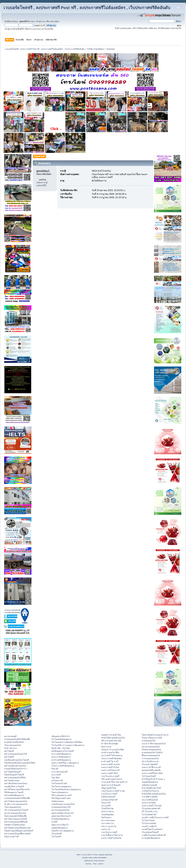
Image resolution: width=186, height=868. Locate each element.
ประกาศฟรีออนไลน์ (150, 800)
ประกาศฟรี (56, 775)
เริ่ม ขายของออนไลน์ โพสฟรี (16, 810)
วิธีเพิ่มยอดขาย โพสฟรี (14, 792)
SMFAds (88, 861)
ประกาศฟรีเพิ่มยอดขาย (61, 754)
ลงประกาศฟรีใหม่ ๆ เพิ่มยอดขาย (65, 763)
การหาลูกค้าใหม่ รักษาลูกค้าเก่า (114, 782)
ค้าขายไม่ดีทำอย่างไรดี (151, 788)
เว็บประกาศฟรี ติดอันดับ (111, 758)
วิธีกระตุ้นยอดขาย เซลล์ (61, 795)
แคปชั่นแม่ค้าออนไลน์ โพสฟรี (17, 760)
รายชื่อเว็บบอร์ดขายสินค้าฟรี (154, 835)
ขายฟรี (54, 822)
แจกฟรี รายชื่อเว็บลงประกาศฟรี (155, 817)
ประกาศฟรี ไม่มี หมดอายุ (112, 755)
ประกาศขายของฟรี (59, 772)
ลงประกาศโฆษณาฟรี (110, 770)
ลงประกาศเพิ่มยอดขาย (61, 757)
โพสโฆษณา (106, 817)
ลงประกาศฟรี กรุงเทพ (110, 764)
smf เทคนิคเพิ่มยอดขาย (14, 795)
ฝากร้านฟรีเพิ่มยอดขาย (61, 760)
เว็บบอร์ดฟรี (57, 834)
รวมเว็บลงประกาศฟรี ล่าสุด (113, 791)
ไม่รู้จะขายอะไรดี (11, 837)
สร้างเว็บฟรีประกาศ (150, 761)
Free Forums (99, 861)
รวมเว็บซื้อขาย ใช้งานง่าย (112, 835)
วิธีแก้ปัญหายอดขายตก (61, 798)
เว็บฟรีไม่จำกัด (107, 808)
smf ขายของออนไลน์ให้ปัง (15, 778)
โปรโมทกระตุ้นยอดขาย (61, 786)
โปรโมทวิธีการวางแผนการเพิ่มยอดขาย (68, 745)
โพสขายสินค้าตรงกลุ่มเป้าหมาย (155, 735)
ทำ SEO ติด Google (110, 744)
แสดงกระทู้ (42, 183)
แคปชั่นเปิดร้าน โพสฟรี (14, 786)
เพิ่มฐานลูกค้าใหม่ (109, 788)
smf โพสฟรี (9, 751)
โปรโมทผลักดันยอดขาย (61, 739)
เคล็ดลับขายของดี (149, 785)
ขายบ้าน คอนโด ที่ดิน (110, 752)
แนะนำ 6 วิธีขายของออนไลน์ (154, 744)
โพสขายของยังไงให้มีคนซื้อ (15, 816)
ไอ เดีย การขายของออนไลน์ (16, 804)
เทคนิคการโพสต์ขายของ (15, 825)
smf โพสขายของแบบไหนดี (15, 819)
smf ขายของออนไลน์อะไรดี (16, 754)
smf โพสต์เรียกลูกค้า (13, 772)
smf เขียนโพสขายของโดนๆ (16, 783)
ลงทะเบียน (55, 21)
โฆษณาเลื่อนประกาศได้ (152, 738)
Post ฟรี (55, 769)
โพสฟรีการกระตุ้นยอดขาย (62, 831)
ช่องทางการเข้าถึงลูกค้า (111, 785)
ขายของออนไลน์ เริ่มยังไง (152, 752)
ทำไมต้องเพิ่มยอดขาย (60, 819)
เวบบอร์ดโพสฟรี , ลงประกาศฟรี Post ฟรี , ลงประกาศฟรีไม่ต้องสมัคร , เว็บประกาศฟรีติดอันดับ (87, 8)
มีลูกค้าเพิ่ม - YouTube (61, 748)
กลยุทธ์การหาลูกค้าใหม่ (111, 735)
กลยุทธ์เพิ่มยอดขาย (59, 828)
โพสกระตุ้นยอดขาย (60, 792)
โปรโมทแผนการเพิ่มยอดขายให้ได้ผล (67, 742)
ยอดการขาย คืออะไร (60, 825)
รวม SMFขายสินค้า (150, 797)
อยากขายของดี (10, 736)
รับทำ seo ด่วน (10, 748)
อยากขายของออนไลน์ (60, 810)
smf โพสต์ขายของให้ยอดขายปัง (17, 828)
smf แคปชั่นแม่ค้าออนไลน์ (15, 766)
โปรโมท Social (148, 820)
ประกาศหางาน (107, 823)
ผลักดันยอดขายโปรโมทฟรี (63, 751)
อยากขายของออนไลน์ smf (15, 813)
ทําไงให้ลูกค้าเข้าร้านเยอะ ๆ (153, 779)
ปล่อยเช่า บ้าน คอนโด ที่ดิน (113, 750)
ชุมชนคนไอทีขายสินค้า (151, 770)
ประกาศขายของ (108, 820)
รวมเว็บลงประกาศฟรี (110, 776)
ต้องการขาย (106, 747)
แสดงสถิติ (41, 185)
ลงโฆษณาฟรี (57, 780)
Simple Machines (105, 855)
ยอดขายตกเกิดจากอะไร (61, 816)
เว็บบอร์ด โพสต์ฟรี (150, 764)
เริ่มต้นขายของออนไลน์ (151, 750)
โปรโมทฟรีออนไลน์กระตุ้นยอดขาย (66, 789)
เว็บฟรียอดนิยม (108, 815)
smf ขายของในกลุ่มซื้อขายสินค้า (18, 834)
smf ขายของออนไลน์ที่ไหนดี (16, 822)
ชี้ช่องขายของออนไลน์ (151, 755)
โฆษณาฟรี (106, 803)
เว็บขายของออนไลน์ (13, 807)
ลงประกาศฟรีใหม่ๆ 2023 (152, 773)
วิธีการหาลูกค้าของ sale (111, 741)
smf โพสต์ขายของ (12, 780)
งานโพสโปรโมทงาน (150, 791)
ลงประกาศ (106, 829)
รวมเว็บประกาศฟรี (109, 794)
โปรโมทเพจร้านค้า (59, 783)
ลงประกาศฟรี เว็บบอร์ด (152, 806)
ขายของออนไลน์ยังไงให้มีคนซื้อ (17, 739)
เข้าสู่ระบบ (40, 21)
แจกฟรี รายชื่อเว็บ (149, 826)
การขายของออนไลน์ (150, 758)
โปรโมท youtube (149, 823)
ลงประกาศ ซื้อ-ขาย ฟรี (151, 767)
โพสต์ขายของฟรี (108, 797)
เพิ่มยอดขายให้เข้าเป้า (61, 736)
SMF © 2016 (92, 855)
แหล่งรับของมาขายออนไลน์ (63, 804)
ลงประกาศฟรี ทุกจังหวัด (111, 838)
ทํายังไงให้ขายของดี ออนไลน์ (113, 738)
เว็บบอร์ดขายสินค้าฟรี (151, 808)
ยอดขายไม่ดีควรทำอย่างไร (63, 813)
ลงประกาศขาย (107, 811)
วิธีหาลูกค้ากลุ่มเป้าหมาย (112, 779)
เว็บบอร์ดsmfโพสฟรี (150, 832)
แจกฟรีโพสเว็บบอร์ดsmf (152, 829)
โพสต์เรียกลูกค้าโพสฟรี (14, 775)
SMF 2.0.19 (81, 855)
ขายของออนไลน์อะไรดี (61, 807)
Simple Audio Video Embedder (94, 858)
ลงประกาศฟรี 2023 (109, 773)
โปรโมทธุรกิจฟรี (149, 776)
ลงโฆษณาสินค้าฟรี (109, 800)
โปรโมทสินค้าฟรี (149, 815)
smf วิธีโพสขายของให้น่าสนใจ (17, 789)
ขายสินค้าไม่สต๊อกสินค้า (14, 742)
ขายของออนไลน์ (148, 741)
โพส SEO (55, 778)
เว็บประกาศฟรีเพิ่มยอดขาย (63, 766)
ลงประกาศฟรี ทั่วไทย (110, 767)
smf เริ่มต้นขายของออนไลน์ (16, 801)
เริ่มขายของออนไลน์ (13, 745)
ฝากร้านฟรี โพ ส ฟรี (110, 761)
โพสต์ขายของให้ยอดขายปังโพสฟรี (19, 831)
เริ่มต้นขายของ (58, 801)
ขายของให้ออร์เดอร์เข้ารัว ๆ (16, 769)
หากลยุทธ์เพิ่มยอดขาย (151, 838)
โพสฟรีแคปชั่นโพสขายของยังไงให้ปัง (20, 763)
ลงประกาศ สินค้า (149, 803)
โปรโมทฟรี (56, 837)
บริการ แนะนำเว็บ (109, 826)
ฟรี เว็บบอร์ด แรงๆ (150, 811)
